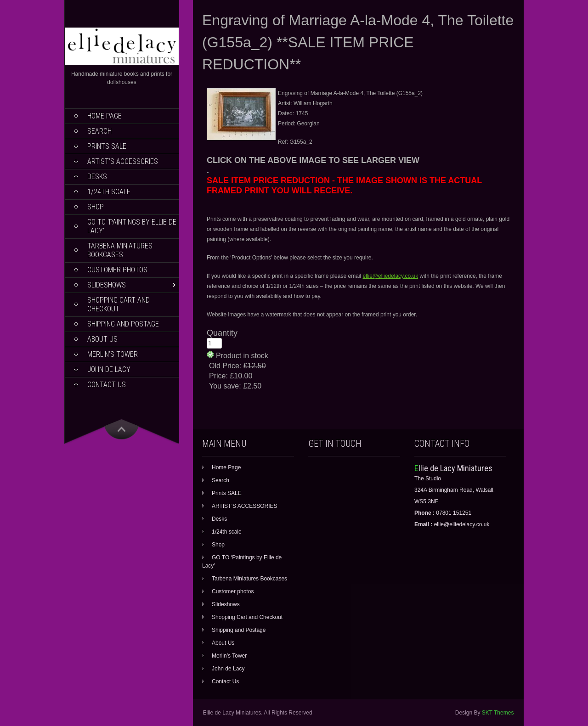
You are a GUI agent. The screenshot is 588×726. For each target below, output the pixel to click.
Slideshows (107, 285)
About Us (102, 339)
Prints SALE (107, 146)
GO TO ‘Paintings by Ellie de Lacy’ (132, 226)
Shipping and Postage (123, 324)
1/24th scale (109, 192)
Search (99, 131)
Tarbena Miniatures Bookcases (120, 250)
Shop (96, 207)
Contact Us (107, 385)
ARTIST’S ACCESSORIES (123, 161)
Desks (97, 177)
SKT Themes (498, 713)
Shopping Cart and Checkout (119, 304)
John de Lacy (109, 369)
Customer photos (117, 270)
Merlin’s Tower (113, 354)
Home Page (105, 116)
